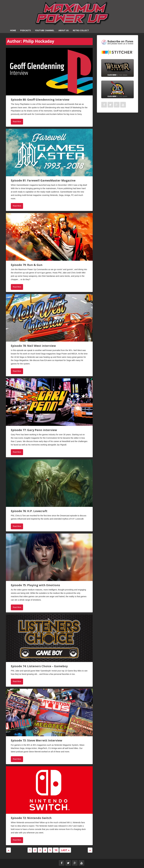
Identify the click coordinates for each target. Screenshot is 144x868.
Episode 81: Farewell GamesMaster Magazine (43, 180)
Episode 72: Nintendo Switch (31, 818)
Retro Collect (81, 30)
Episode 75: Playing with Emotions (35, 585)
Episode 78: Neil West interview (33, 346)
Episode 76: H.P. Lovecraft (29, 511)
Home (13, 30)
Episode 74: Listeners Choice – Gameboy (39, 666)
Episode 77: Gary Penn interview (34, 430)
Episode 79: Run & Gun (27, 265)
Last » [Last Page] (65, 850)
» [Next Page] (90, 850)
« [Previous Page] (9, 850)
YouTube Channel (45, 30)
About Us (64, 30)
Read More (17, 122)
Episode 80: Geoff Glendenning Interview (40, 100)
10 (56, 850)
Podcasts (26, 30)
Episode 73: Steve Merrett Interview (36, 740)
